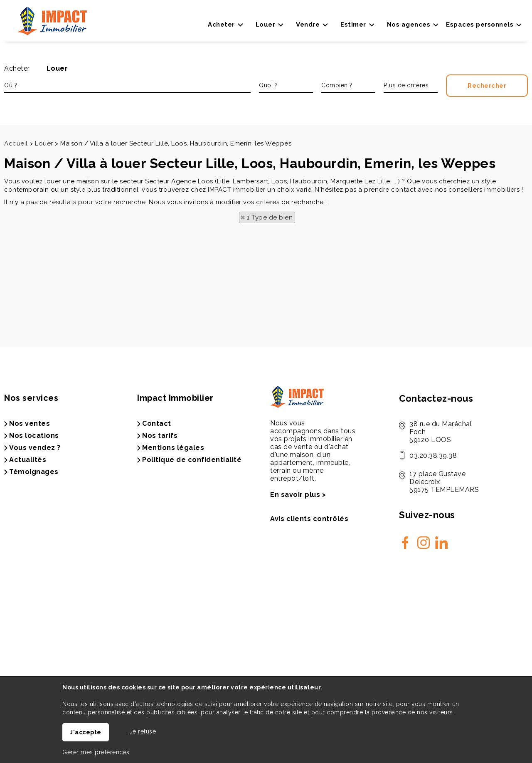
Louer (57, 68)
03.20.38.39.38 (433, 456)
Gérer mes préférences (96, 752)
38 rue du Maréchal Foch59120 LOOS (441, 432)
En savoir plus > (298, 495)
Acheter (17, 68)
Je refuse (143, 731)
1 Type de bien (270, 217)
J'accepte (86, 732)
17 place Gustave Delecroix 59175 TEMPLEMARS (444, 482)
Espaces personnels (480, 25)
